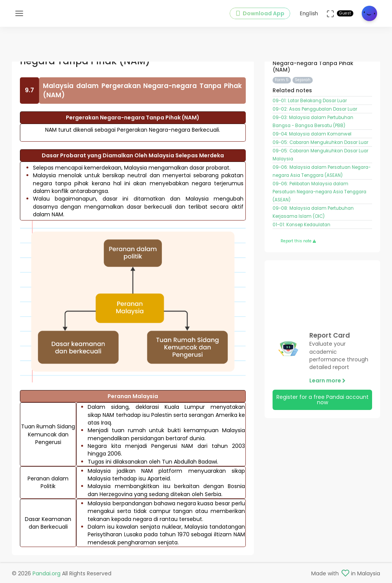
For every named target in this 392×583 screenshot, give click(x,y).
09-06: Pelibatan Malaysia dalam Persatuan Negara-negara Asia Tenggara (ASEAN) (319, 192)
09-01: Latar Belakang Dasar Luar (310, 101)
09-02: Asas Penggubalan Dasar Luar (315, 109)
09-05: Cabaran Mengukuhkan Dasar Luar (320, 142)
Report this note (298, 241)
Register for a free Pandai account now (323, 400)
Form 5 (282, 80)
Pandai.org (47, 573)
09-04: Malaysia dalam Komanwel (312, 134)
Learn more (327, 381)
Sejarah (303, 80)
